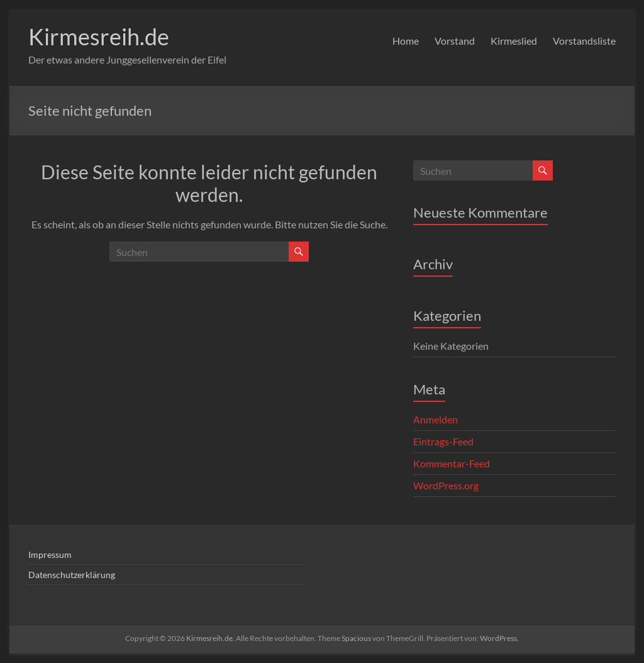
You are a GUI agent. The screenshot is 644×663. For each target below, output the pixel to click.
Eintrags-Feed (443, 441)
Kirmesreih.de (99, 36)
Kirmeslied (514, 41)
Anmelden (436, 419)
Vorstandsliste (584, 41)
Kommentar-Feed (452, 463)
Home (406, 41)
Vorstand (455, 41)
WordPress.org (446, 485)
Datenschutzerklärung (72, 575)
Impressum (50, 554)
